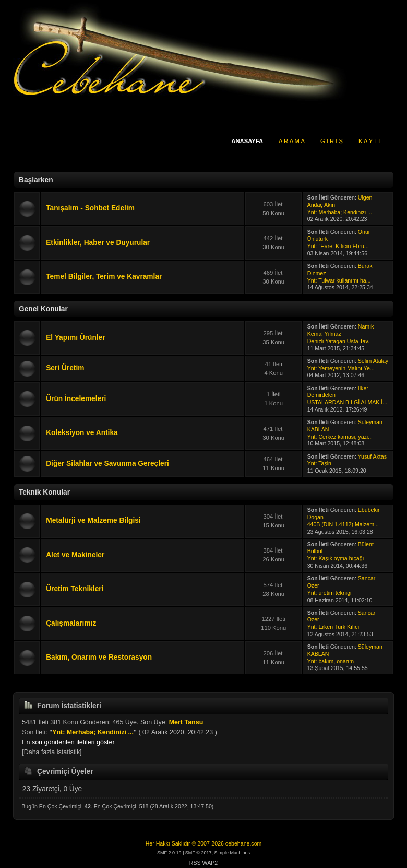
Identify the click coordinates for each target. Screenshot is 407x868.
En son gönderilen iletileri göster (68, 742)
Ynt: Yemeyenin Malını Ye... (341, 368)
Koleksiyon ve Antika (82, 433)
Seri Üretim (65, 368)
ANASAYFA (247, 141)
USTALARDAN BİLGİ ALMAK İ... (347, 402)
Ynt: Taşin (319, 463)
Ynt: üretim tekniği (330, 593)
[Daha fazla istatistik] (52, 752)
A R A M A (292, 141)
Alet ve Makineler (75, 555)
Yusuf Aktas (372, 456)
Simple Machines (232, 853)
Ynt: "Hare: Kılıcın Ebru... (338, 246)
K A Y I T (370, 141)
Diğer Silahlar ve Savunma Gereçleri (107, 464)
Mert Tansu (186, 722)
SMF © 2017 (199, 853)
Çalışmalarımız (71, 623)
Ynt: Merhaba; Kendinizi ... (340, 212)
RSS (195, 863)
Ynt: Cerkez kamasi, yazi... (340, 437)
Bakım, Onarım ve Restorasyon (99, 657)
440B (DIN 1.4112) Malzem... (343, 524)
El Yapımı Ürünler (75, 338)
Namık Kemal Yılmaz (341, 330)
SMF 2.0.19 (169, 853)
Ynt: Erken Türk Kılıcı (333, 627)
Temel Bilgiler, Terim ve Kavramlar (104, 277)
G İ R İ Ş (332, 141)
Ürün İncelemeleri (76, 399)
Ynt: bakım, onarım (331, 661)
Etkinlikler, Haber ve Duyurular (98, 243)
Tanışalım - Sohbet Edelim (90, 208)
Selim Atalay (373, 361)
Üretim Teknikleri (75, 589)
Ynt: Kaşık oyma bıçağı (336, 558)
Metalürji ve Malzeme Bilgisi (93, 520)
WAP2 (210, 863)
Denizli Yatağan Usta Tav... (340, 341)
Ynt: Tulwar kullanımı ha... (339, 280)
